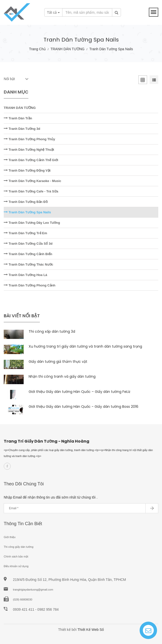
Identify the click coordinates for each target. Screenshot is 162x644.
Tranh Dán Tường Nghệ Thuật (29, 150)
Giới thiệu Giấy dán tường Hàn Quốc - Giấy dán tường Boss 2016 (83, 407)
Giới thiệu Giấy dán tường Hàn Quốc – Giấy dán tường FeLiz (80, 392)
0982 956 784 (48, 609)
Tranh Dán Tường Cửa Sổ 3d (28, 244)
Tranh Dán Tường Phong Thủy (29, 139)
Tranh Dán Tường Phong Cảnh (30, 285)
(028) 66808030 (23, 599)
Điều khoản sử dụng (16, 566)
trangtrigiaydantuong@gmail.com (33, 590)
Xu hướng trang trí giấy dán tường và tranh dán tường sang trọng (85, 346)
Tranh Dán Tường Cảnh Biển (28, 254)
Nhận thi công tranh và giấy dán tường (62, 376)
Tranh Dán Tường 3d (22, 129)
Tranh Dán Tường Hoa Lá (26, 275)
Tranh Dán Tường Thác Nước (28, 264)
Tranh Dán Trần (18, 118)
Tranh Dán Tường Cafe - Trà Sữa (31, 191)
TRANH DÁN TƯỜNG (68, 49)
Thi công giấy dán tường (19, 547)
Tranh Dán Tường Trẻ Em (25, 233)
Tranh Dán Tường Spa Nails (27, 212)
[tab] (143, 81)
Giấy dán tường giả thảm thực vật (58, 362)
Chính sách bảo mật (16, 556)
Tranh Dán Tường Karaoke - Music (32, 181)
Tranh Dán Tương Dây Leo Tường (32, 223)
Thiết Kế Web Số (91, 630)
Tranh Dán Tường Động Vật (27, 170)
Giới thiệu (10, 537)
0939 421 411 (24, 609)
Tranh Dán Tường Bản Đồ (26, 202)
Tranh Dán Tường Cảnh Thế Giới (31, 160)
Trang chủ (37, 49)
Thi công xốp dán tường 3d (52, 331)
